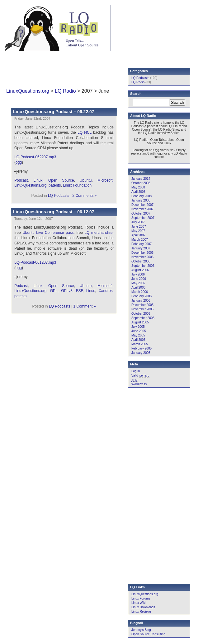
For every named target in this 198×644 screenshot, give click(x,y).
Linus (91, 291)
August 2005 (140, 322)
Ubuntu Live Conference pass (48, 233)
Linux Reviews (141, 612)
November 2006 (142, 257)
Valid (140, 375)
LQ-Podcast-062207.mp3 (35, 157)
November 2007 (142, 209)
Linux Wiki (139, 603)
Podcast (21, 180)
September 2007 (143, 218)
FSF (79, 291)
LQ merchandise (99, 233)
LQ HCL (85, 132)
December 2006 (142, 253)
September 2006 (143, 266)
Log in (136, 371)
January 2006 (141, 301)
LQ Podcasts (59, 196)
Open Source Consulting (148, 634)
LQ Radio (65, 91)
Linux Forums (141, 598)
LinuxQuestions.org (28, 91)
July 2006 (138, 274)
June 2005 (139, 331)
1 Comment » (84, 306)
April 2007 (138, 235)
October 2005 (141, 314)
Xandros (106, 291)
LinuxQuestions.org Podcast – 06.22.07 (54, 112)
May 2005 (138, 335)
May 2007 (138, 231)
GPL (54, 291)
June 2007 (139, 227)
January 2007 (141, 248)
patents (55, 185)
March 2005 (140, 344)
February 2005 (141, 348)
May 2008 (138, 187)
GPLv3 (67, 291)
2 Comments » (84, 196)
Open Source (61, 180)
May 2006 (138, 283)
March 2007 (140, 240)
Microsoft (105, 180)
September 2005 (143, 318)
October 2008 (141, 183)
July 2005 (138, 327)
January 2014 (141, 179)
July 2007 (138, 222)
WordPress (139, 384)
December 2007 (142, 205)
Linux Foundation (77, 185)
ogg (19, 162)
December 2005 (142, 305)
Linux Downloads (143, 607)
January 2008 (141, 200)
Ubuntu (86, 180)
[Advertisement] (111, 70)
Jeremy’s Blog (141, 630)
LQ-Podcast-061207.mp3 (35, 262)
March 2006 (140, 292)
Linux (38, 180)
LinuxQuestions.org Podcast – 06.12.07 (54, 212)
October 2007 (141, 213)
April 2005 (138, 340)
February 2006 (141, 296)
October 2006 (141, 261)
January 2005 (141, 353)
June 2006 (139, 279)
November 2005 (142, 309)
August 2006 (140, 270)
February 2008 (141, 196)
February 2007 (141, 244)
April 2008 (138, 192)
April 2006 (138, 287)
